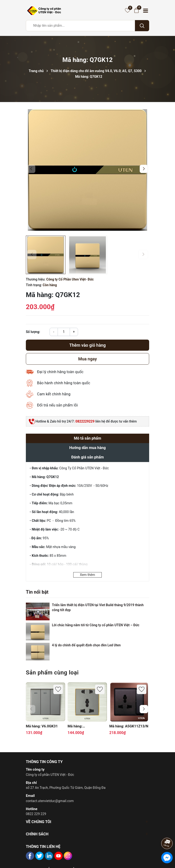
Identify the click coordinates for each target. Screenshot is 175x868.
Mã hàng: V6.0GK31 (42, 726)
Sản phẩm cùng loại (52, 673)
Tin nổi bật (37, 592)
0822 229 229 (36, 814)
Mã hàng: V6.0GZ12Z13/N (81, 726)
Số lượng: (33, 332)
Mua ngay (88, 359)
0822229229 (85, 421)
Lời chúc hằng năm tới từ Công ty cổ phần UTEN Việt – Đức (96, 625)
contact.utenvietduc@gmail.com (50, 801)
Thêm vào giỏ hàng (87, 345)
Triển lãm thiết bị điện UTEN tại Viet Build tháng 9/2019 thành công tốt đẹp (98, 607)
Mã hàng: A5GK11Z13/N (129, 726)
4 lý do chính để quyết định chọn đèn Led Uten (86, 645)
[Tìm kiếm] (142, 26)
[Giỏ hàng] (136, 10)
